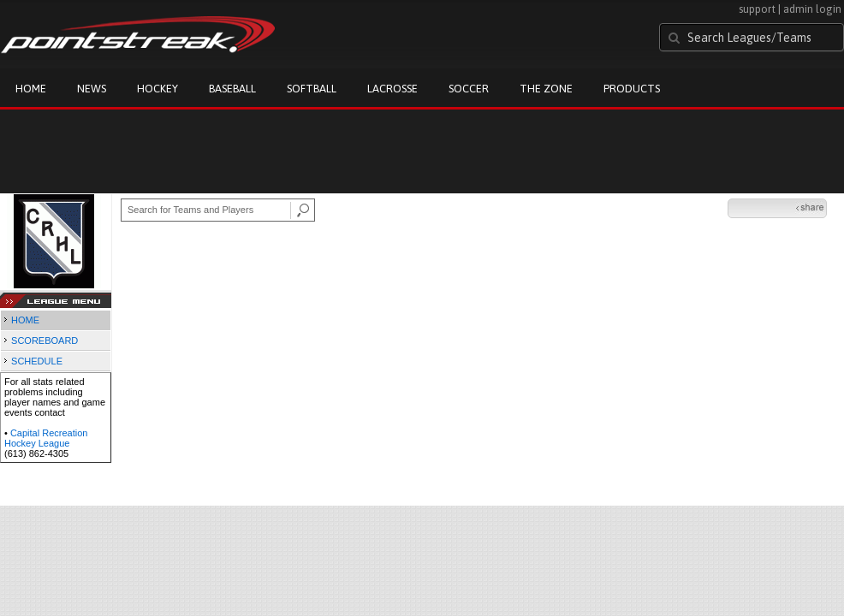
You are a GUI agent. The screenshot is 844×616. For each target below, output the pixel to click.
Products (632, 89)
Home (31, 89)
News (92, 89)
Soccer (469, 89)
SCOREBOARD (45, 341)
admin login (812, 9)
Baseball (232, 89)
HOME (25, 320)
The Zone (546, 89)
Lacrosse (392, 89)
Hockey (158, 89)
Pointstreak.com (138, 36)
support (757, 9)
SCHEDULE (37, 361)
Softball (312, 89)
